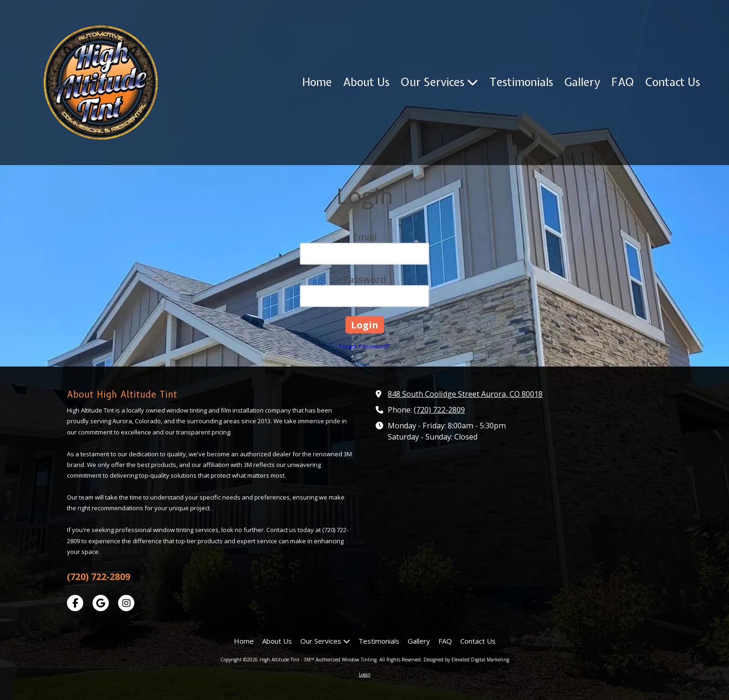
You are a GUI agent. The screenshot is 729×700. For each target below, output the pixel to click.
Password (364, 279)
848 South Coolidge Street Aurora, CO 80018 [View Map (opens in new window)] (465, 394)
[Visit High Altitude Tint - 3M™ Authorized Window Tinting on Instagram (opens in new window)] (126, 603)
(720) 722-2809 (439, 410)
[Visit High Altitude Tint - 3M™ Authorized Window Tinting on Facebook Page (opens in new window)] (75, 603)
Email (365, 237)
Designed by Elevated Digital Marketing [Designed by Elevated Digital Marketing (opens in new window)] (466, 660)
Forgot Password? (364, 346)
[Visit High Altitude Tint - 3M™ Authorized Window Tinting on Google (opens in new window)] (101, 603)
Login (365, 674)
